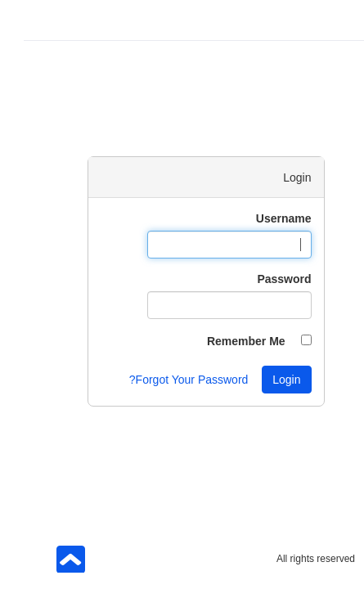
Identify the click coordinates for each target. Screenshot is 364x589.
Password (260, 279)
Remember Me (222, 341)
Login (263, 380)
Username (260, 218)
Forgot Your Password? (165, 380)
